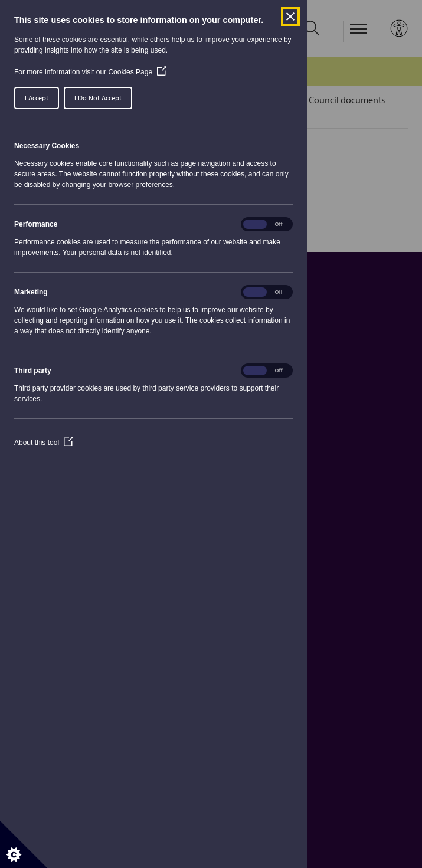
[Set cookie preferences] (24, 844)
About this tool (44, 443)
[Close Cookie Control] (290, 17)
